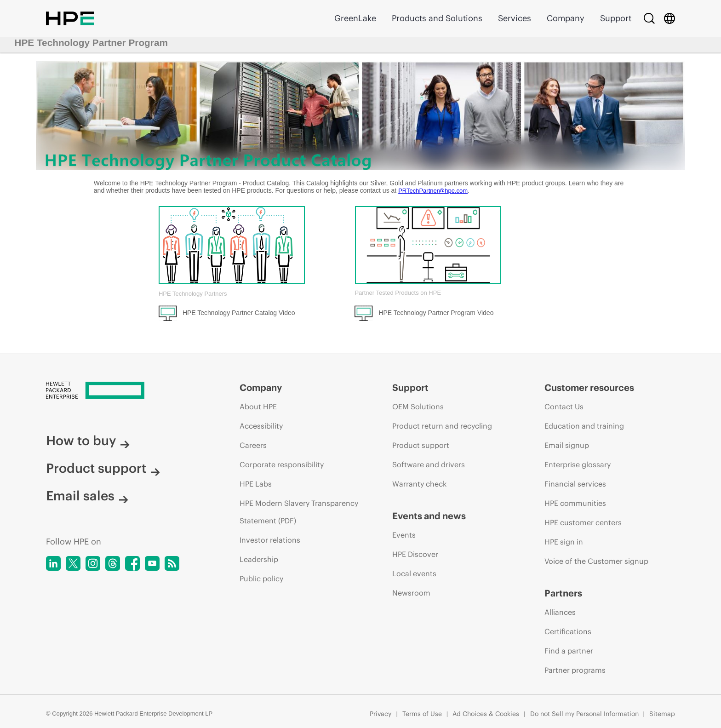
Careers (253, 445)
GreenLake (355, 18)
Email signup (567, 445)
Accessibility (261, 426)
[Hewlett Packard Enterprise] (126, 391)
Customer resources (589, 387)
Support (616, 18)
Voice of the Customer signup (596, 561)
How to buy (88, 441)
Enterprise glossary (578, 464)
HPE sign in (564, 542)
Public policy (261, 579)
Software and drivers (429, 464)
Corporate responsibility (282, 464)
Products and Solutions (437, 18)
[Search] (649, 18)
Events (404, 535)
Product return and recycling (442, 426)
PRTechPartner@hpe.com (433, 191)
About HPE (258, 407)
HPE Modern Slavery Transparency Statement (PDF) (299, 512)
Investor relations (270, 540)
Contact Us (564, 407)
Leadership (259, 559)
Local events (414, 573)
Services (515, 18)
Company (566, 18)
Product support (103, 468)
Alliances (560, 612)
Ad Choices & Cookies (486, 714)
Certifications (568, 631)
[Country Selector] (669, 18)
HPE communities (575, 503)
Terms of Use (422, 714)
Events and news (429, 516)
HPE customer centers (583, 522)
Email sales (87, 496)
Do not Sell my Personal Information (584, 714)
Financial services (575, 484)
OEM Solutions (418, 407)
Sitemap (662, 714)
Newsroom (411, 593)
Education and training (584, 426)
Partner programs (575, 670)
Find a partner (569, 651)
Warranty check (419, 484)
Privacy (381, 714)
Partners (563, 593)
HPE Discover (415, 554)
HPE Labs (256, 484)
